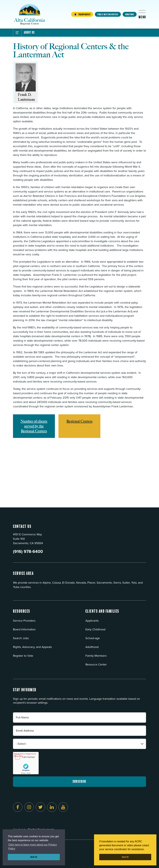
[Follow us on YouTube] (63, 807)
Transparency (82, 14)
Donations (130, 14)
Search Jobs (21, 638)
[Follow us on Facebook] (18, 807)
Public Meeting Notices (108, 14)
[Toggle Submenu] (17, 33)
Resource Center (96, 664)
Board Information (24, 629)
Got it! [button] (34, 857)
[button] (22, 613)
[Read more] (79, 82)
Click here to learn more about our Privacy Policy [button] (33, 847)
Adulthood (92, 647)
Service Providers (24, 621)
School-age (93, 638)
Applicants (92, 621)
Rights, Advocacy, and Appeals (32, 647)
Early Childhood (95, 629)
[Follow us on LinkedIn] (52, 807)
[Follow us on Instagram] (29, 807)
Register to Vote (23, 656)
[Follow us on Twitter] (40, 807)
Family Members (96, 656)
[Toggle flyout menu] (142, 14)
